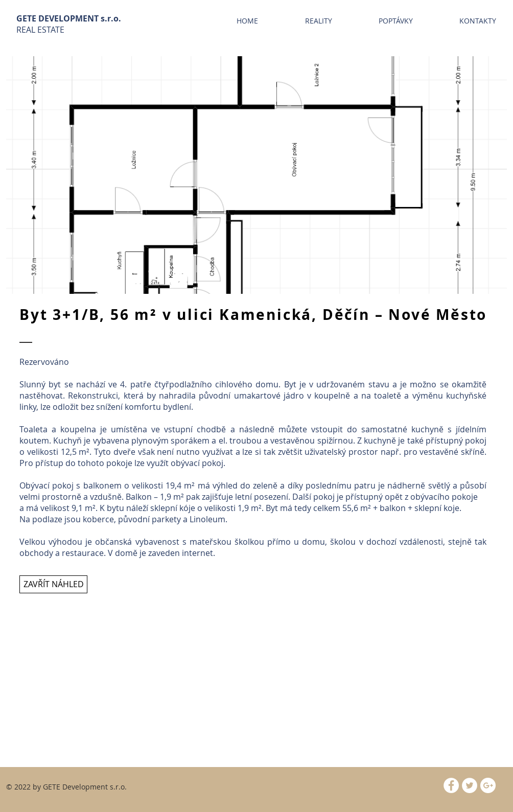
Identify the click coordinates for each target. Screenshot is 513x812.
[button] (256, 175)
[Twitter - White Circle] (470, 785)
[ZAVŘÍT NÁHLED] (53, 584)
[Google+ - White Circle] (488, 785)
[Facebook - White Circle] (451, 785)
